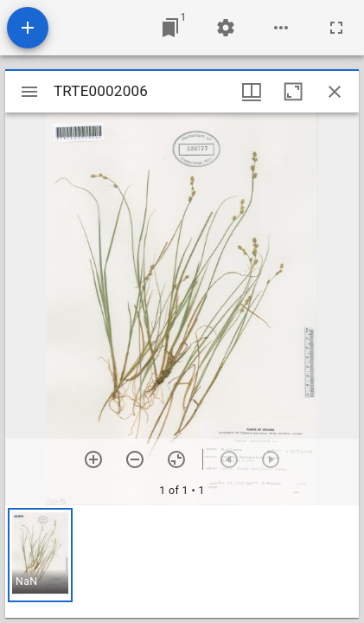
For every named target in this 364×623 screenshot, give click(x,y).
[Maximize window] (293, 92)
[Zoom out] (135, 459)
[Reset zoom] (176, 459)
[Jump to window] (170, 28)
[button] (40, 555)
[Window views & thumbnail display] (252, 92)
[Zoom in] (93, 459)
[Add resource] (28, 28)
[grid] (182, 562)
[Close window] (335, 92)
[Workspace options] (281, 28)
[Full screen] (336, 28)
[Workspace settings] (226, 28)
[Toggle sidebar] (29, 92)
